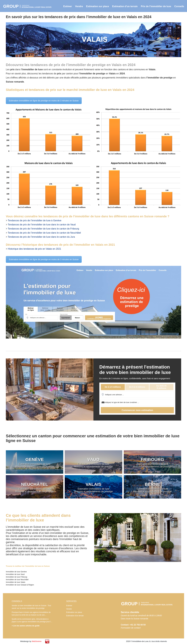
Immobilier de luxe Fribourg (16, 577)
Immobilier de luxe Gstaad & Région (20, 585)
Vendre (79, 6)
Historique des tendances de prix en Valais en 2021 (34, 249)
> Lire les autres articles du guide (26, 626)
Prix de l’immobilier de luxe (156, 6)
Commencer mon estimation (137, 410)
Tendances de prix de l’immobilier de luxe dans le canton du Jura (41, 237)
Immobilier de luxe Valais (16, 582)
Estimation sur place (98, 6)
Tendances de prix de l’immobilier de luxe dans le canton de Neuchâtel (44, 233)
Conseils (179, 6)
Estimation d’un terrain (125, 6)
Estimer (68, 6)
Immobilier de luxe (28, 6)
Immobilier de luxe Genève (16, 572)
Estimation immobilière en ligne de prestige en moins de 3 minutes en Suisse (44, 101)
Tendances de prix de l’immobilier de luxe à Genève (35, 220)
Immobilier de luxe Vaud (15, 574)
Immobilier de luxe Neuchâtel (17, 580)
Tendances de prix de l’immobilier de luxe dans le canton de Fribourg (43, 229)
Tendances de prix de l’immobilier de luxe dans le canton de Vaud (42, 225)
